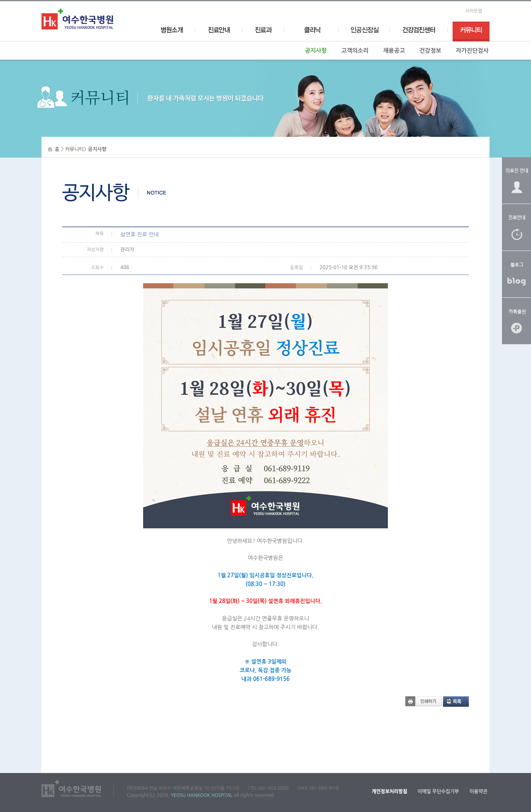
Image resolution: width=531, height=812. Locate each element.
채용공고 (394, 51)
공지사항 (316, 51)
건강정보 (430, 51)
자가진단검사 (472, 51)
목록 (457, 702)
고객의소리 (355, 51)
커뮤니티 (74, 149)
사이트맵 (474, 11)
